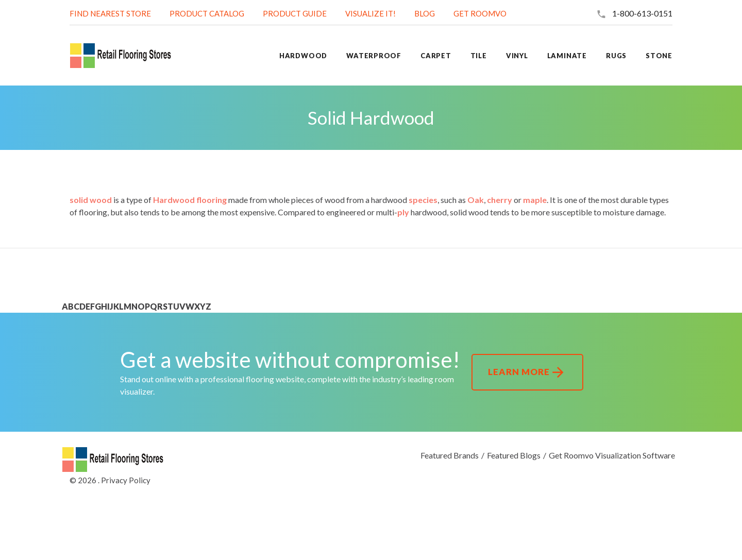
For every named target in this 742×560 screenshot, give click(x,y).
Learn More (527, 372)
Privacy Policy (126, 480)
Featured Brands (450, 455)
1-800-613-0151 (642, 13)
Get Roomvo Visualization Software (612, 455)
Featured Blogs (514, 455)
